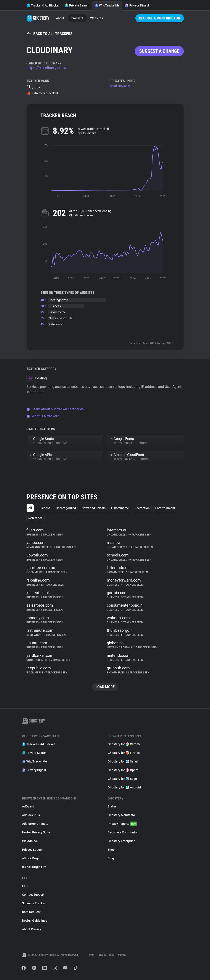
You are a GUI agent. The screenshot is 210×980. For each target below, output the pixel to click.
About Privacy (32, 929)
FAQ (25, 886)
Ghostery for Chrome (124, 744)
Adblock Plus (31, 815)
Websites (97, 18)
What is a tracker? (43, 416)
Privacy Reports (122, 824)
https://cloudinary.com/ (46, 68)
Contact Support (33, 895)
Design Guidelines (35, 921)
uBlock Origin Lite (34, 867)
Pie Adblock (30, 841)
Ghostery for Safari (123, 761)
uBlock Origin (31, 858)
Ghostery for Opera (123, 770)
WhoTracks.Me (107, 5)
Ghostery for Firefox (124, 753)
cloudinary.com (120, 86)
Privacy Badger (32, 850)
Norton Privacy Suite (36, 832)
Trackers (77, 18)
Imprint (122, 955)
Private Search (77, 5)
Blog (111, 858)
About (60, 18)
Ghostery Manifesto (121, 815)
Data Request (31, 912)
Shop (111, 850)
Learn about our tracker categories (55, 409)
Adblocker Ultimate (35, 824)
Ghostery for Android (124, 787)
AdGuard (28, 806)
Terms (91, 955)
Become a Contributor (160, 18)
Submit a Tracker (34, 903)
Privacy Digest (137, 5)
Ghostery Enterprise (121, 841)
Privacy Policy (106, 955)
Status (112, 806)
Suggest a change (159, 51)
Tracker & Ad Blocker (43, 5)
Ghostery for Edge (122, 779)
